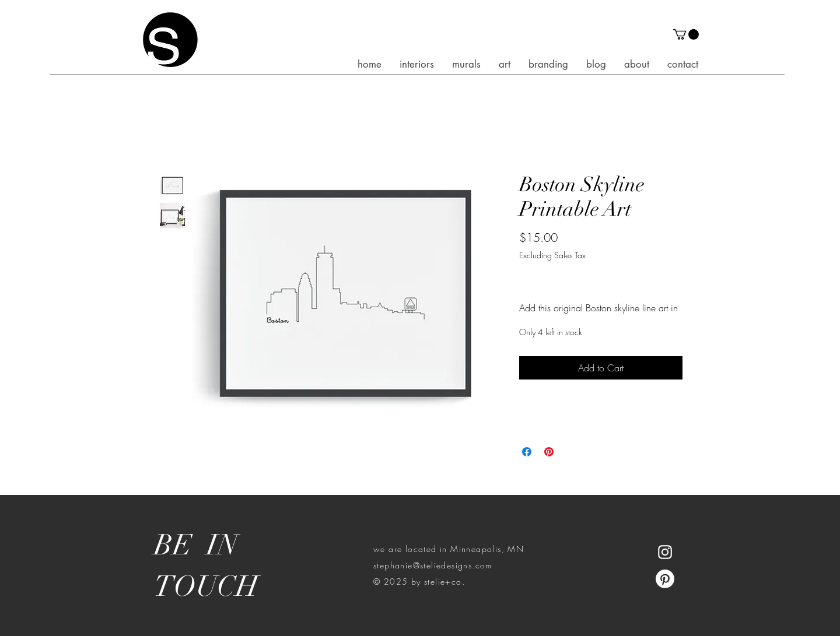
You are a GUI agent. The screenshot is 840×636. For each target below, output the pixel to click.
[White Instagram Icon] (665, 552)
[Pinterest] (665, 579)
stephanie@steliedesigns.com (433, 565)
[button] (686, 34)
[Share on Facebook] (527, 452)
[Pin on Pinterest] (549, 452)
